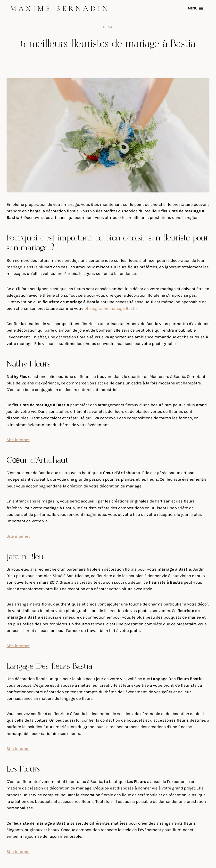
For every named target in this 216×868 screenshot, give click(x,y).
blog (108, 27)
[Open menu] (196, 8)
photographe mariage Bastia (111, 308)
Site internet (18, 440)
